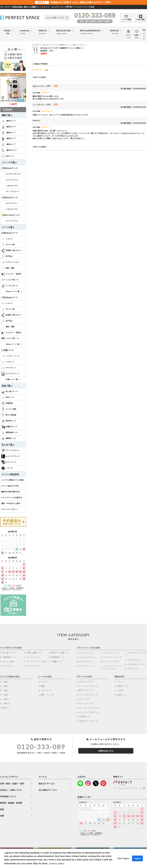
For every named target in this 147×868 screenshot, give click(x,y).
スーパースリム (12, 221)
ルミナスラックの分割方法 (12, 498)
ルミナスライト (12, 203)
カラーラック (9, 462)
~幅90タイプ (8, 144)
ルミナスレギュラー (13, 174)
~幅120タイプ (9, 150)
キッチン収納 (9, 409)
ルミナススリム (12, 180)
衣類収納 (7, 403)
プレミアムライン (13, 192)
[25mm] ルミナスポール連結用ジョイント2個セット (62, 48)
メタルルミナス (12, 186)
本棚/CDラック (9, 427)
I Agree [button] (137, 858)
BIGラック (8, 156)
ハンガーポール (10, 286)
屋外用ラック (9, 421)
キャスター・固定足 (11, 274)
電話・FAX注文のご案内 (11, 503)
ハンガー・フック (10, 356)
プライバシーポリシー (10, 509)
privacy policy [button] (57, 863)
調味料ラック (9, 439)
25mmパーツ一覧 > (14, 291)
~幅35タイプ (8, 121)
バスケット (8, 362)
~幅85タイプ (8, 139)
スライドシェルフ (10, 262)
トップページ (37, 45)
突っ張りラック (10, 392)
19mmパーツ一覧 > (14, 344)
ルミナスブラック (10, 456)
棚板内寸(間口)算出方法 (10, 492)
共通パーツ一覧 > (13, 379)
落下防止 (7, 256)
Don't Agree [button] (123, 858)
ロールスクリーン (10, 374)
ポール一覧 (8, 245)
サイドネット (9, 368)
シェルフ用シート (10, 280)
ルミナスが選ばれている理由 (12, 480)
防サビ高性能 (9, 415)
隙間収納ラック (10, 433)
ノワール (7, 468)
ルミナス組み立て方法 (10, 486)
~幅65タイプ (8, 133)
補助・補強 (8, 268)
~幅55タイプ (8, 127)
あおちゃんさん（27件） (42, 86)
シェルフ (7, 239)
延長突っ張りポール (11, 251)
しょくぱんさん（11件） (42, 105)
